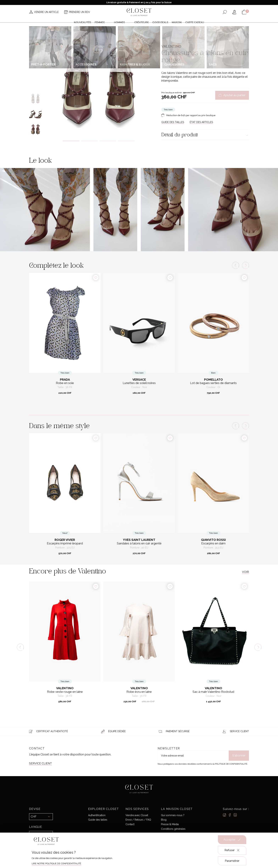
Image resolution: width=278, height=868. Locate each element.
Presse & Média (170, 824)
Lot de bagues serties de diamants (213, 383)
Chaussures (189, 38)
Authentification (97, 815)
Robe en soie (65, 383)
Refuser (232, 850)
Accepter (232, 840)
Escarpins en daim (213, 543)
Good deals (160, 23)
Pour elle (176, 38)
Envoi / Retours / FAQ (138, 820)
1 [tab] (71, 141)
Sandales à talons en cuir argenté (139, 543)
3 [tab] (108, 141)
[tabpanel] (99, 81)
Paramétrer (232, 861)
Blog (164, 820)
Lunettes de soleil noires (139, 383)
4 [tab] (126, 141)
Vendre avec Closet (137, 815)
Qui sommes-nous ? (173, 815)
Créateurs (141, 23)
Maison (177, 23)
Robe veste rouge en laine (65, 692)
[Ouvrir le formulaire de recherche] (225, 12)
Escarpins (202, 38)
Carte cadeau (195, 23)
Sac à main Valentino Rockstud (213, 692)
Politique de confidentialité (231, 764)
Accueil (165, 38)
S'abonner (239, 755)
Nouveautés (83, 23)
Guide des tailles (98, 820)
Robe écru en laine (139, 692)
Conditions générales (173, 829)
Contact (130, 824)
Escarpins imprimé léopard (65, 543)
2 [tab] (90, 141)
